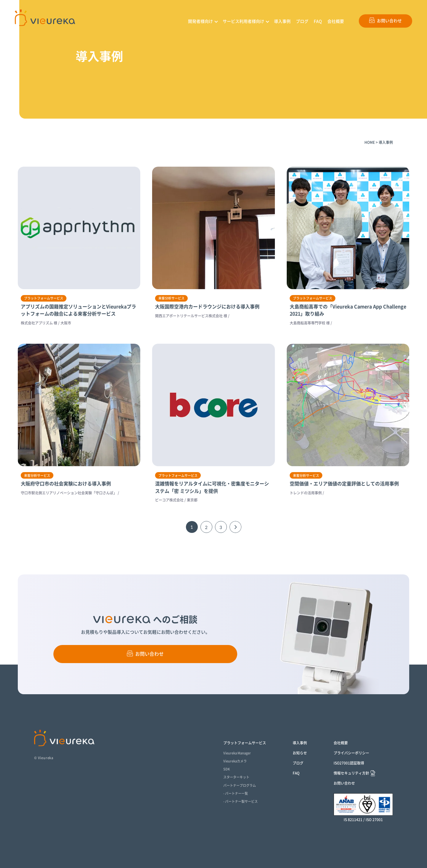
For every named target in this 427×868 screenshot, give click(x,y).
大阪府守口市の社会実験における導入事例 (66, 484)
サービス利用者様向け (243, 21)
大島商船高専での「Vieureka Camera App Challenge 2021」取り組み (348, 310)
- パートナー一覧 (236, 793)
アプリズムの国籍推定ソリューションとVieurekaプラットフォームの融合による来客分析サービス (78, 310)
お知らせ (300, 753)
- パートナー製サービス (240, 801)
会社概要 (336, 21)
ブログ (302, 21)
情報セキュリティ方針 (351, 773)
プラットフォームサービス (245, 743)
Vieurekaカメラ (235, 761)
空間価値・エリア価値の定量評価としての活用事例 (344, 484)
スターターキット (236, 777)
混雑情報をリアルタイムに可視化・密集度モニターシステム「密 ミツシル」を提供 (212, 487)
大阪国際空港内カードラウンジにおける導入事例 (207, 307)
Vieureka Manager (237, 753)
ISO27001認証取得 (349, 763)
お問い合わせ (385, 20)
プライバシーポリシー (351, 753)
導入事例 (282, 21)
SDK (227, 769)
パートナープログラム (240, 785)
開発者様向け (200, 21)
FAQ (318, 21)
